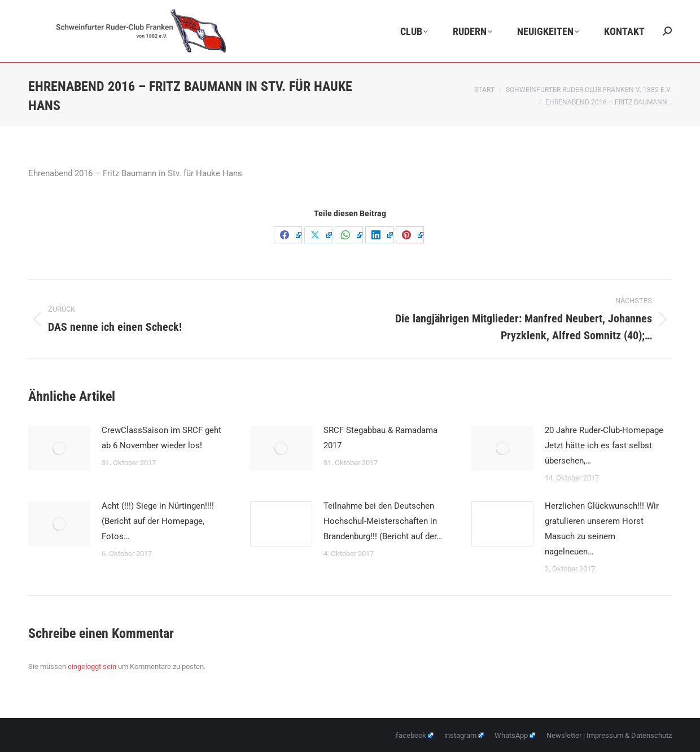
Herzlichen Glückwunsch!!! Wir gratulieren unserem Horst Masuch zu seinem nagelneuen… (602, 529)
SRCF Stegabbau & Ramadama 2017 (380, 438)
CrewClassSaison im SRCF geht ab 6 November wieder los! (161, 438)
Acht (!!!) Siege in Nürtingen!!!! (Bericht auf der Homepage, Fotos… (158, 521)
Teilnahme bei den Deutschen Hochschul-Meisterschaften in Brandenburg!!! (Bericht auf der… (383, 521)
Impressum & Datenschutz (629, 735)
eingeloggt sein (92, 666)
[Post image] (59, 448)
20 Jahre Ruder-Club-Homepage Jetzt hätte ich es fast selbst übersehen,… (604, 445)
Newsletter (564, 735)
